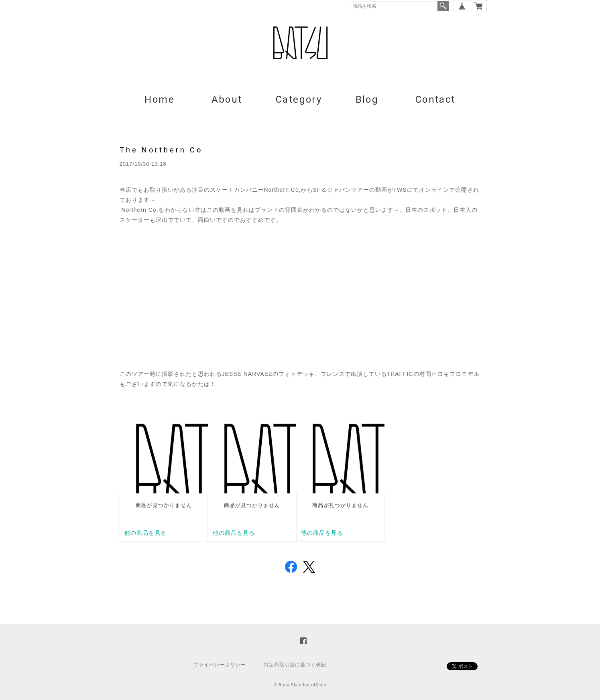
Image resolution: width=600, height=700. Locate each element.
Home (160, 99)
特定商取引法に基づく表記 (295, 665)
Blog (367, 99)
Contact (435, 99)
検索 (443, 6)
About (227, 99)
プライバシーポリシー (220, 665)
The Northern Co (161, 150)
